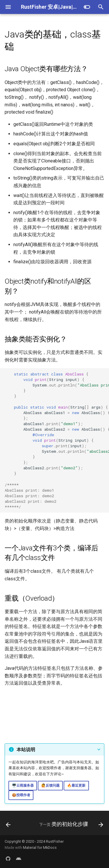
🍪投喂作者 (21, 795)
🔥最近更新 (76, 785)
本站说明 (26, 750)
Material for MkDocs (40, 848)
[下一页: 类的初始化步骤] (70, 825)
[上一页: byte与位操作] (8, 825)
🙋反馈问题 (50, 785)
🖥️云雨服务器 (23, 785)
